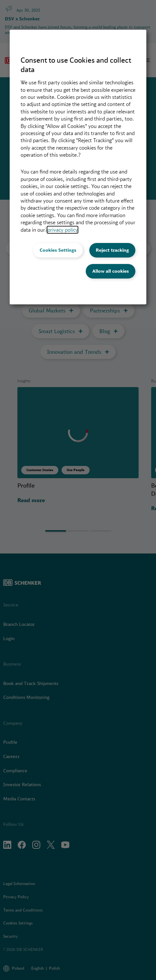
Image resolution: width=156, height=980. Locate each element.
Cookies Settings (58, 250)
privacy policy (63, 230)
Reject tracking (112, 250)
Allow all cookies (111, 271)
